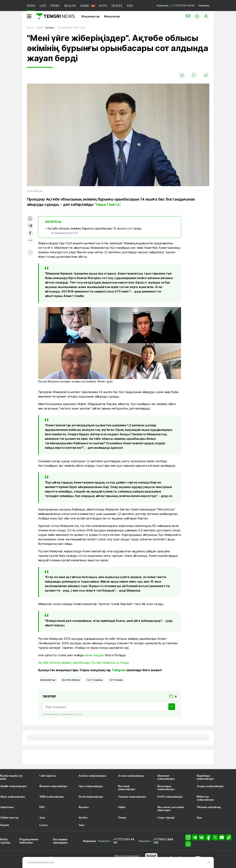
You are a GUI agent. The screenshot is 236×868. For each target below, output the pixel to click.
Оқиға (122, 807)
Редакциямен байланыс (29, 841)
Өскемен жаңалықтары (53, 786)
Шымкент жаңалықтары (166, 777)
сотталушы (116, 680)
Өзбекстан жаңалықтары (205, 798)
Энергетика (7, 807)
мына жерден (94, 655)
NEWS (31, 6)
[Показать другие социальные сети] (30, 241)
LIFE (43, 6)
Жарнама (204, 6)
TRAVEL (117, 6)
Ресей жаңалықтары (91, 797)
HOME (85, 6)
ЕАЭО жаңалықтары (170, 797)
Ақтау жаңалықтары (13, 797)
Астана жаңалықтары (131, 776)
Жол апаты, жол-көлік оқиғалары (171, 809)
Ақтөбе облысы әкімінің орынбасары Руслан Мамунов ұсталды (84, 663)
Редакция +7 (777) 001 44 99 (175, 6)
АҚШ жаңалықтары (52, 797)
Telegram (119, 670)
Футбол (83, 818)
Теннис (122, 818)
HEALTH (70, 6)
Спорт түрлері (166, 818)
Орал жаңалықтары (91, 786)
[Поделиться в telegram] (30, 226)
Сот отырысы (95, 680)
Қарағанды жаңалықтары (205, 777)
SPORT (55, 6)
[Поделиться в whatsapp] (30, 219)
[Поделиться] (206, 75)
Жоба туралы (5, 841)
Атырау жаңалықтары (210, 786)
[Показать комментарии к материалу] (30, 253)
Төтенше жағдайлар (209, 807)
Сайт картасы (48, 776)
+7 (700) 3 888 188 (163, 841)
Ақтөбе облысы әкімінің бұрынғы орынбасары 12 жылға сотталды (94, 228)
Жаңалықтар (90, 16)
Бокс (200, 818)
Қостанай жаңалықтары (127, 788)
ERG (42, 807)
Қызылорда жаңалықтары (166, 788)
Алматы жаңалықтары (92, 776)
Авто (82, 825)
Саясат (44, 825)
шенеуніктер (48, 680)
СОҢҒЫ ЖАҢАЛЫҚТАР (40, 862)
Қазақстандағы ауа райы (11, 777)
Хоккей (4, 825)
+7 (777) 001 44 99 (124, 841)
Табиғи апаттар (9, 818)
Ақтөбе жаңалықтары (13, 786)
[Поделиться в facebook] (30, 233)
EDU (130, 6)
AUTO (103, 6)
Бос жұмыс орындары (60, 841)
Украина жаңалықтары (132, 797)
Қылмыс (84, 807)
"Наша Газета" (107, 204)
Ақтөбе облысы (71, 680)
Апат (42, 818)
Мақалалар (112, 16)
